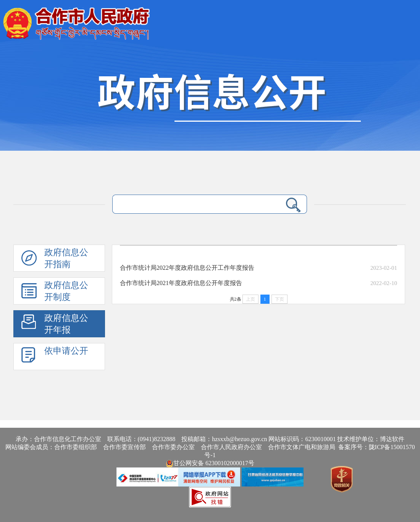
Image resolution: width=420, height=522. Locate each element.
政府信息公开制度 (66, 291)
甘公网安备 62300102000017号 (210, 463)
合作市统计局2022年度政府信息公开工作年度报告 (187, 268)
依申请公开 (66, 351)
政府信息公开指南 (66, 258)
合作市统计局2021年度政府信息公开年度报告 (181, 283)
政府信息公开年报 (66, 324)
